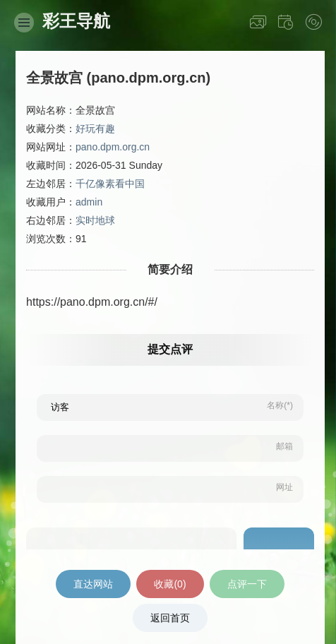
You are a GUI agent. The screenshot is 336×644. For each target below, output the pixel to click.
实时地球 (95, 220)
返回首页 (170, 618)
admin (89, 202)
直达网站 (93, 584)
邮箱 (284, 446)
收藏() (170, 584)
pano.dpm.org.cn (113, 147)
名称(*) (280, 405)
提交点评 (170, 349)
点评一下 (247, 584)
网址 (284, 487)
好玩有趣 (95, 129)
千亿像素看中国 (110, 184)
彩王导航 (76, 21)
